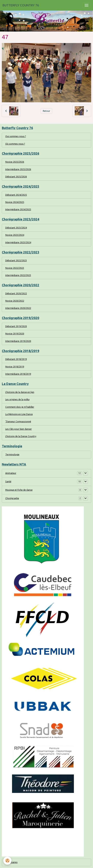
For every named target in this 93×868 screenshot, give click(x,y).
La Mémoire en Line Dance (19, 414)
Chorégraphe (12, 498)
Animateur (11, 473)
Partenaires (11, 862)
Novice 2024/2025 (15, 202)
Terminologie (12, 455)
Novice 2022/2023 (15, 268)
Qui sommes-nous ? (16, 136)
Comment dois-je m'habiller (20, 407)
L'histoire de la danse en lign (20, 392)
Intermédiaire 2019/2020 (18, 341)
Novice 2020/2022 (15, 301)
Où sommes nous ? (15, 144)
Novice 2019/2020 (15, 334)
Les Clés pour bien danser (19, 429)
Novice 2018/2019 (15, 367)
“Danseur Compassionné (18, 422)
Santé (8, 482)
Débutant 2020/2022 (16, 293)
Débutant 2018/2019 (16, 359)
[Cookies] (7, 861)
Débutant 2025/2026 (16, 177)
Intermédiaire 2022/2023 (18, 275)
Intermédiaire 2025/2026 (18, 169)
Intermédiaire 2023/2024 (18, 242)
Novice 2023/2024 (15, 235)
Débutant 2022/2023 (16, 260)
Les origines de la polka (17, 399)
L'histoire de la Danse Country (21, 436)
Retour (46, 111)
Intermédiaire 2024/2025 (18, 209)
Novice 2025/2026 (15, 162)
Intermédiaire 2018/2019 (18, 374)
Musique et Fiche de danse (19, 490)
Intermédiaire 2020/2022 (18, 308)
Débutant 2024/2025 (16, 195)
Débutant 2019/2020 (16, 326)
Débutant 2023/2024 (16, 228)
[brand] (21, 5)
